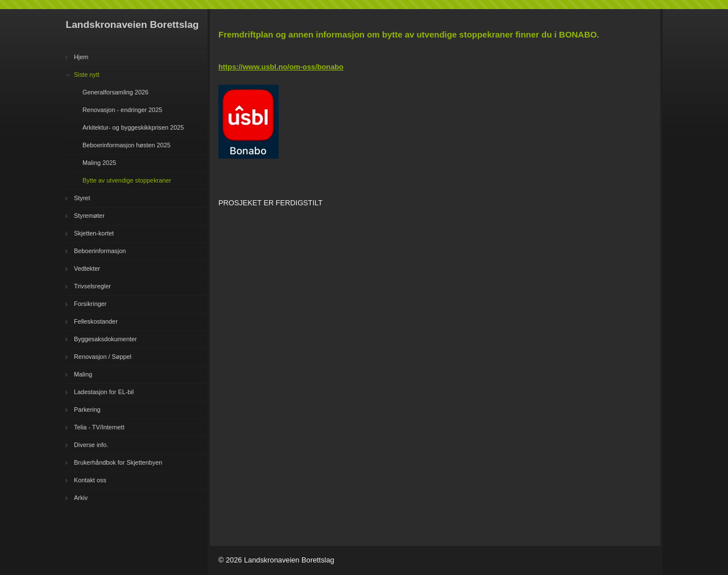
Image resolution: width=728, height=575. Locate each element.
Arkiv (81, 498)
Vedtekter (87, 268)
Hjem (81, 57)
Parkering (87, 409)
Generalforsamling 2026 (115, 92)
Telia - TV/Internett (99, 427)
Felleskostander (96, 321)
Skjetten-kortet (94, 233)
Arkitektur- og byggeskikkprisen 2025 (133, 127)
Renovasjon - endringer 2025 (122, 110)
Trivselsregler (92, 286)
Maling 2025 (99, 163)
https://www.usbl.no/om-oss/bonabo (281, 67)
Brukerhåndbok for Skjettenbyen (118, 462)
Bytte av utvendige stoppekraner (127, 180)
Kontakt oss (90, 480)
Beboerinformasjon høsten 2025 (127, 145)
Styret (82, 198)
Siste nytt (87, 75)
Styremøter (89, 216)
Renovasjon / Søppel (103, 357)
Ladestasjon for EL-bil (104, 392)
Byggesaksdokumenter (106, 339)
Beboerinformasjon (100, 251)
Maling (83, 374)
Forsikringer (90, 304)
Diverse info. (91, 445)
